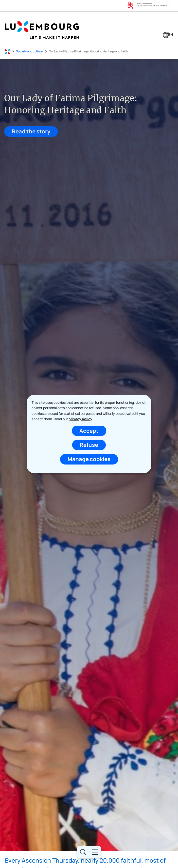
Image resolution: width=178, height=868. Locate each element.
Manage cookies (89, 459)
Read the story (30, 131)
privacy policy (80, 419)
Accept (89, 431)
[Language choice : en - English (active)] (168, 35)
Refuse (89, 445)
